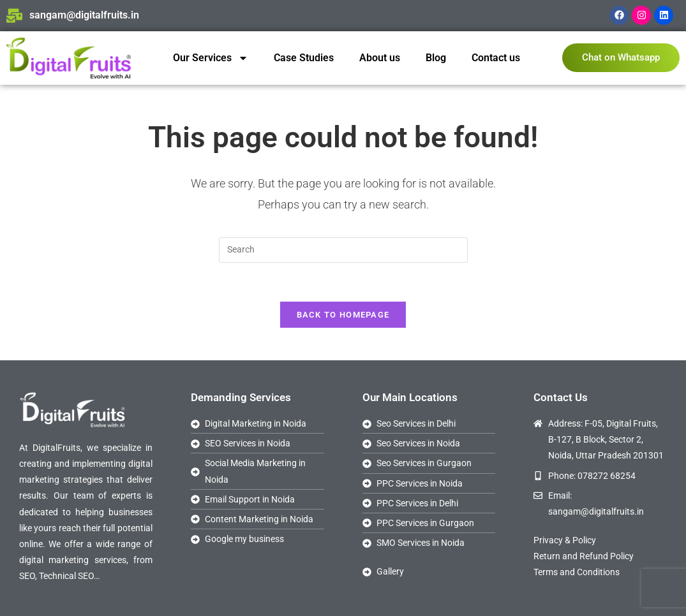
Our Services (211, 58)
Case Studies (304, 58)
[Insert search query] (343, 250)
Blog (436, 58)
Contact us (496, 58)
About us (380, 58)
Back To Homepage (343, 315)
